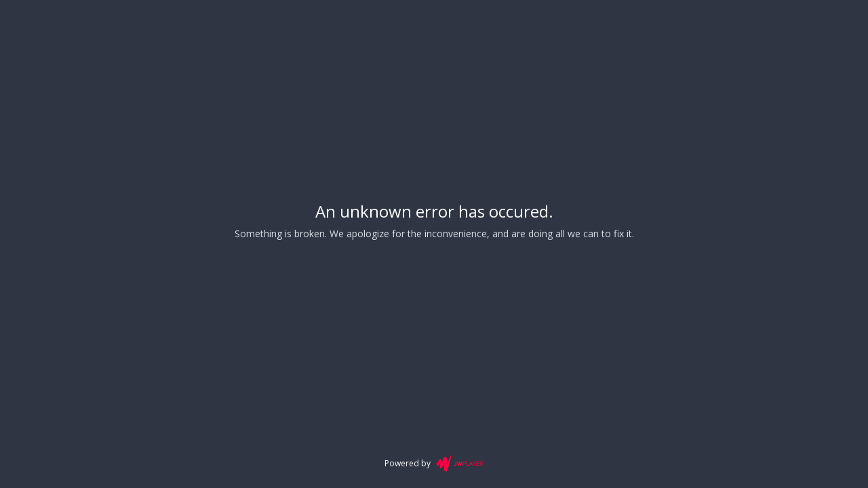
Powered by (434, 464)
